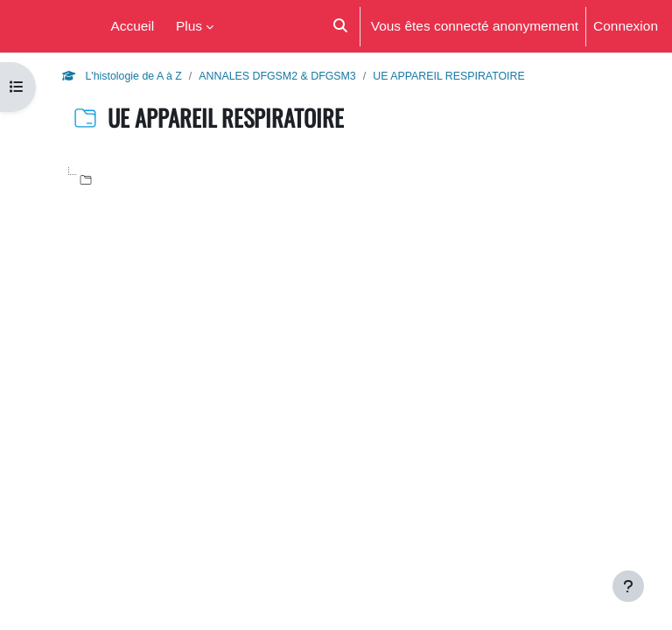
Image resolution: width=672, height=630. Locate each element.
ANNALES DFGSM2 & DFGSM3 (277, 76)
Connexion (626, 25)
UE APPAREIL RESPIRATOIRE (449, 76)
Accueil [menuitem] (132, 25)
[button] (339, 26)
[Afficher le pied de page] (628, 586)
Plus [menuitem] (189, 25)
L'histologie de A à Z (122, 76)
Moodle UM (46, 26)
